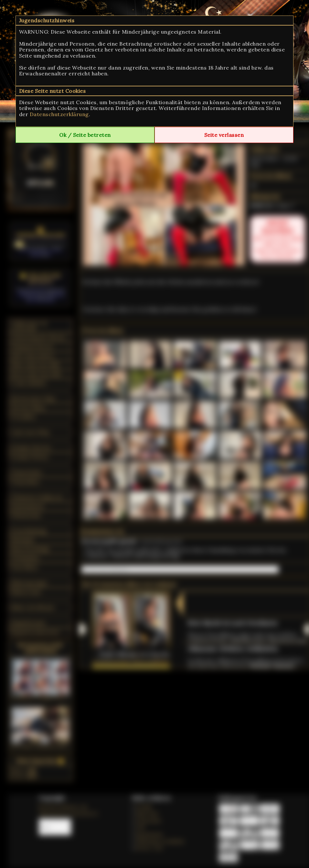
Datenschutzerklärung (59, 114)
